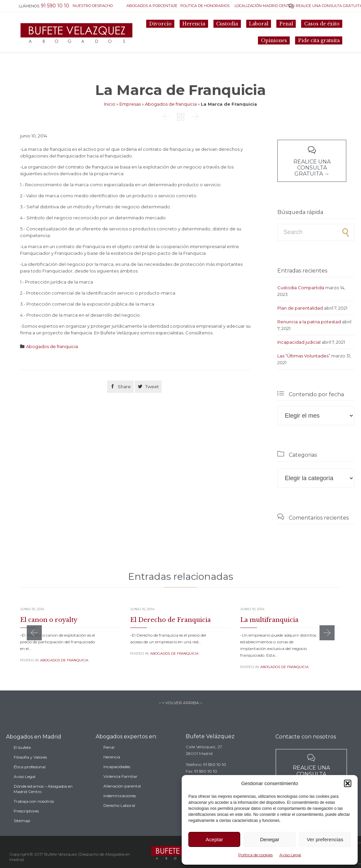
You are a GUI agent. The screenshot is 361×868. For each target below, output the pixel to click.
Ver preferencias (325, 839)
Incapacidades (117, 777)
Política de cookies (255, 855)
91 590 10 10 (215, 772)
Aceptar (214, 839)
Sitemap (22, 832)
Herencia (112, 767)
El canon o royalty (49, 620)
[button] (348, 783)
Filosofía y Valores (30, 769)
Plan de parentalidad (300, 308)
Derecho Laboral (119, 815)
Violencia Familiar (120, 786)
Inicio (110, 104)
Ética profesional (30, 779)
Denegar (270, 839)
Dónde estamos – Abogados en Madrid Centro (43, 801)
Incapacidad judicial (299, 342)
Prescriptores (26, 823)
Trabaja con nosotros (34, 813)
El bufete (22, 759)
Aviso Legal (290, 855)
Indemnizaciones (120, 806)
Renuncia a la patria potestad (309, 322)
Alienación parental (122, 796)
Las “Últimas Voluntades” (304, 356)
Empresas (130, 104)
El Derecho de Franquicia (170, 620)
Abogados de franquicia (171, 104)
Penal (109, 757)
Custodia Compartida (301, 288)
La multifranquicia (269, 620)
